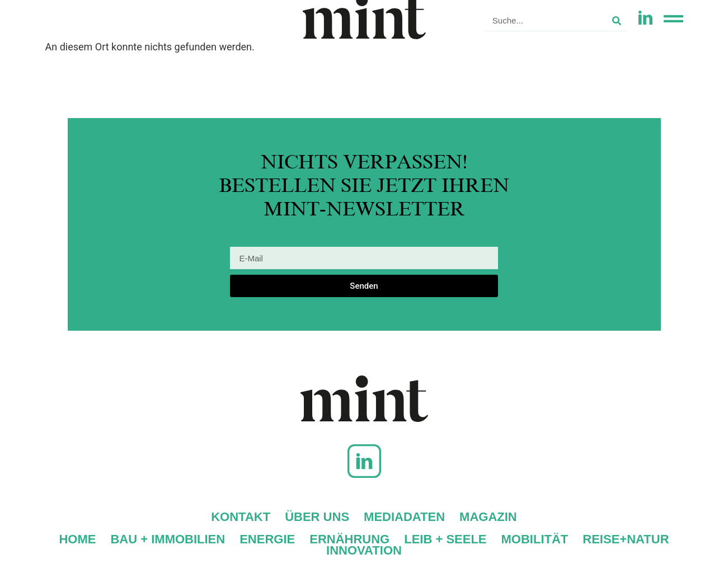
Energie (267, 539)
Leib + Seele (445, 539)
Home (77, 539)
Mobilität (535, 539)
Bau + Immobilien (168, 539)
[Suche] (617, 20)
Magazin (488, 517)
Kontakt (241, 517)
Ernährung (349, 539)
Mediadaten (404, 517)
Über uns (317, 517)
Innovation (364, 551)
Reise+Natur (626, 539)
